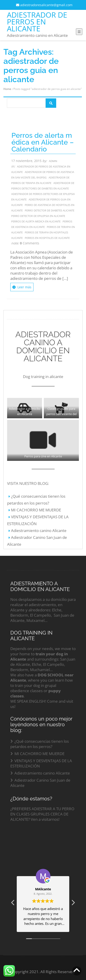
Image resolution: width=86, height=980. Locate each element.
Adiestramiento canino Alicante (39, 530)
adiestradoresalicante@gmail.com (44, 5)
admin (53, 161)
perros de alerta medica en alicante (36, 221)
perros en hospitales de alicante (47, 238)
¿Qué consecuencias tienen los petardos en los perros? (40, 744)
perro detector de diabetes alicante (50, 210)
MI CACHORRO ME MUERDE (36, 510)
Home (7, 89)
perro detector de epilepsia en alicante (38, 216)
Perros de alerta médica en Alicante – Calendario (43, 142)
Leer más (22, 287)
